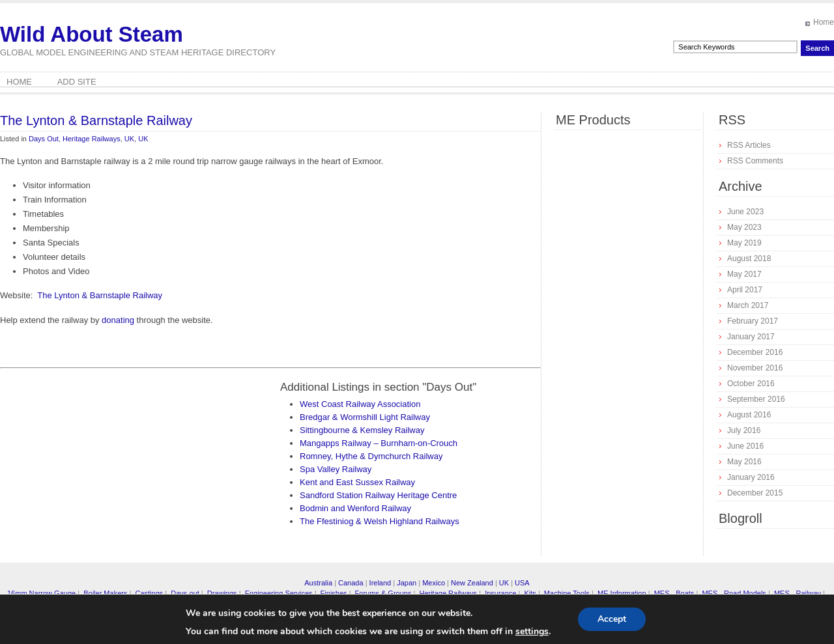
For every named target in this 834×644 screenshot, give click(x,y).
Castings (149, 593)
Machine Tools (567, 593)
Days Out (44, 139)
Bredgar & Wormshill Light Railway (365, 417)
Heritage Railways (92, 139)
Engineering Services (279, 593)
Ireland (381, 583)
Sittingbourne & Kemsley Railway (362, 430)
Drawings (222, 593)
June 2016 (745, 446)
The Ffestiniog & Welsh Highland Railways (380, 521)
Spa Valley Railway (336, 469)
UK (129, 139)
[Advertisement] (109, 471)
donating (118, 320)
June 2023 (745, 212)
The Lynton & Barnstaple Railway (96, 120)
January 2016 (751, 477)
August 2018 (749, 259)
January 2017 (751, 337)
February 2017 (753, 321)
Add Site (77, 82)
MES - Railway (798, 593)
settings (532, 632)
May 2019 (744, 243)
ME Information (622, 593)
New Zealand (472, 583)
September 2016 (756, 399)
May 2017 (744, 274)
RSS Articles (749, 145)
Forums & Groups (383, 593)
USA (522, 583)
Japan (407, 583)
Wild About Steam (92, 34)
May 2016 (744, 462)
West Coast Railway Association (360, 404)
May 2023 (744, 227)
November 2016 (755, 368)
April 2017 (745, 290)
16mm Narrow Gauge (41, 593)
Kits (530, 593)
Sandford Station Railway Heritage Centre (378, 495)
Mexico (434, 583)
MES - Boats (674, 593)
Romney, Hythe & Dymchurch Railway (371, 456)
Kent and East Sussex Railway (357, 482)
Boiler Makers (105, 593)
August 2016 (749, 415)
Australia (318, 583)
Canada (351, 583)
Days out (185, 593)
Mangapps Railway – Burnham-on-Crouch (379, 443)
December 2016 (755, 352)
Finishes (334, 593)
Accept (612, 619)
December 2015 (755, 493)
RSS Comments (755, 161)
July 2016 (744, 430)
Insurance (500, 593)
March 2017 (748, 305)
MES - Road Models (734, 593)
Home (824, 22)
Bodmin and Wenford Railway (355, 508)
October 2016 (751, 384)
